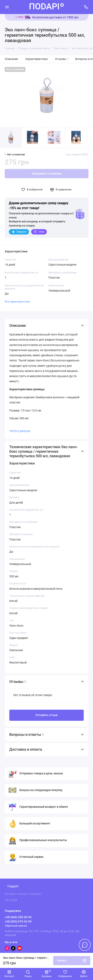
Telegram (19, 232)
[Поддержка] (86, 7)
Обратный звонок (16, 926)
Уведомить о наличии (47, 174)
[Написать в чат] (85, 945)
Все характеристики (17, 302)
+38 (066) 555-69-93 (18, 917)
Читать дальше (20, 431)
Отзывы (62, 59)
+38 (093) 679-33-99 (18, 921)
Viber (39, 232)
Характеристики (36, 59)
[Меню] (7, 7)
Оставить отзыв (46, 715)
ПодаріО (13, 886)
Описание (11, 59)
